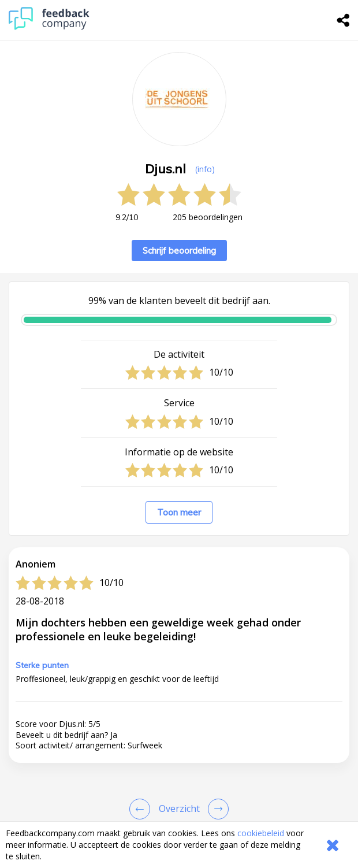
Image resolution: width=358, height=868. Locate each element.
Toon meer (179, 512)
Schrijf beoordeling (179, 251)
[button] (179, 809)
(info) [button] (205, 169)
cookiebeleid (261, 833)
